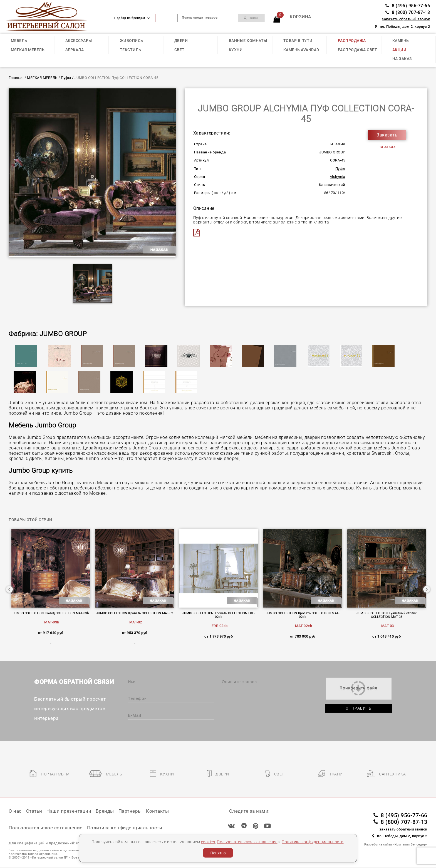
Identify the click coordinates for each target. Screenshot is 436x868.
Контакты (157, 811)
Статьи (34, 811)
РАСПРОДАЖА (352, 41)
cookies (208, 842)
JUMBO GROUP (332, 152)
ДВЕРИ (181, 41)
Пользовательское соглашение (247, 842)
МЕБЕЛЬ (19, 41)
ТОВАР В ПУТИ (298, 41)
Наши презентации (69, 811)
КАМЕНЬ (401, 41)
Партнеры (130, 811)
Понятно (218, 853)
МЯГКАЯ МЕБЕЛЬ (28, 50)
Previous (9, 589)
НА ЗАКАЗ (402, 59)
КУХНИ (236, 50)
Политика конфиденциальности (313, 842)
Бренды (105, 811)
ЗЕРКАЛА (75, 50)
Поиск (251, 18)
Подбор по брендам (132, 18)
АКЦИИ (399, 50)
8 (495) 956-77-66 (408, 6)
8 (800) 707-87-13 (408, 12)
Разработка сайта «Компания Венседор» (396, 845)
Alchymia (338, 177)
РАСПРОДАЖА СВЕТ (358, 50)
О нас (15, 811)
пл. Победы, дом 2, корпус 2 (402, 27)
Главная (16, 78)
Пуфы (66, 78)
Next (427, 589)
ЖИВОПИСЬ (132, 41)
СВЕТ (179, 50)
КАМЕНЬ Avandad (301, 50)
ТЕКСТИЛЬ (131, 50)
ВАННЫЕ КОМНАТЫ (248, 41)
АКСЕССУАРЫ (79, 41)
